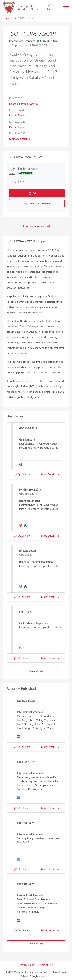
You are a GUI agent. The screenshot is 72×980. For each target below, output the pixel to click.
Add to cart (37, 193)
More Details (50, 475)
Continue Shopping (37, 227)
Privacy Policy (27, 965)
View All (36, 672)
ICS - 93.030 (16, 98)
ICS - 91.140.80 (17, 134)
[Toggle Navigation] (66, 7)
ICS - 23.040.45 (17, 110)
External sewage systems (24, 104)
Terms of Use (45, 965)
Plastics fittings (18, 115)
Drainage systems (19, 139)
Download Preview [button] (37, 204)
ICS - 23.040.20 (17, 122)
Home (6, 18)
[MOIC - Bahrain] (20, 7)
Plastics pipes (17, 127)
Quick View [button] (22, 475)
